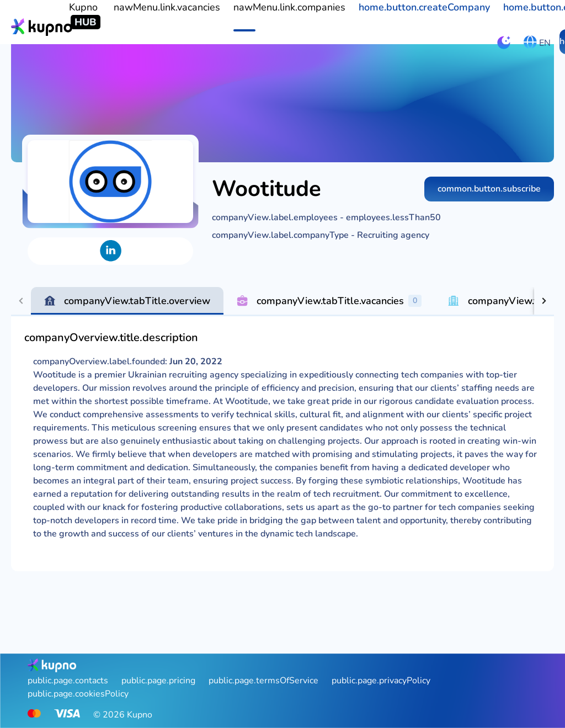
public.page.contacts (68, 681)
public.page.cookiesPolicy (78, 694)
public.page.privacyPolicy (381, 681)
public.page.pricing (158, 681)
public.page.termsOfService (263, 681)
